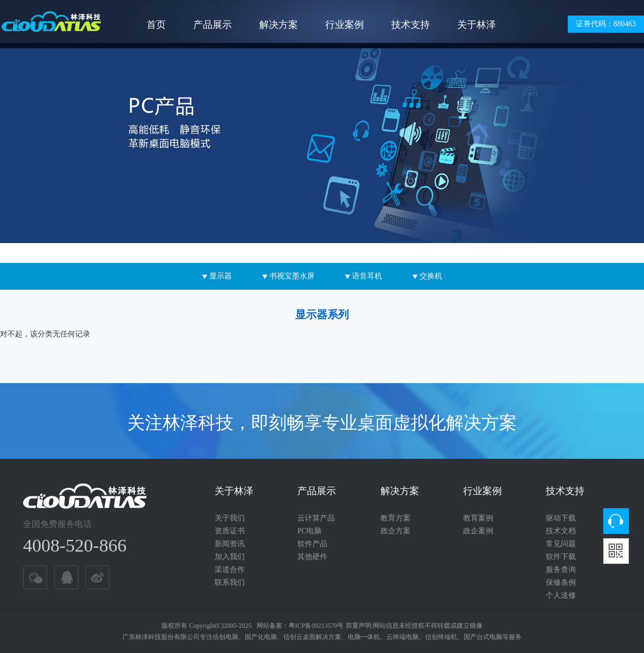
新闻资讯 (230, 544)
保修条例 (561, 582)
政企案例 (478, 531)
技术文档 (561, 531)
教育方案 (396, 518)
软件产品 (312, 544)
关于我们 (230, 518)
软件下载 (561, 557)
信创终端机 (441, 637)
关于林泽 (477, 25)
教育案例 (478, 518)
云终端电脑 (402, 637)
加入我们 (230, 557)
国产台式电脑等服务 (493, 637)
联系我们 (230, 582)
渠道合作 (230, 570)
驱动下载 (561, 518)
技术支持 (411, 25)
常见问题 (561, 544)
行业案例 (345, 25)
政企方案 (396, 531)
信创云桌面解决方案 (312, 637)
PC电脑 (309, 531)
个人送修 (561, 595)
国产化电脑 (261, 637)
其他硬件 (312, 557)
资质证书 (230, 531)
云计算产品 (316, 518)
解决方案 (279, 25)
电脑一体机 (364, 637)
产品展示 (213, 25)
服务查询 (561, 570)
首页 (156, 25)
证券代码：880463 (606, 24)
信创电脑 (225, 637)
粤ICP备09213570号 (316, 626)
